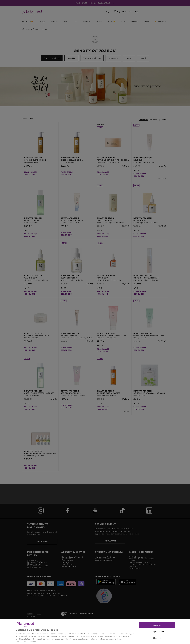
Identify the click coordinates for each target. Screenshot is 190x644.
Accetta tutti (157, 630)
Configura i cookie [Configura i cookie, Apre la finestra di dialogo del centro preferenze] (157, 636)
